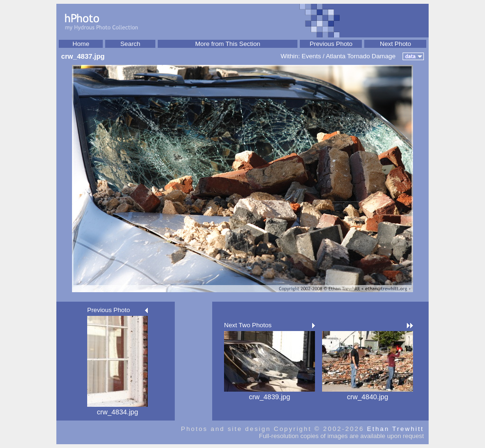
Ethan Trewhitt (395, 429)
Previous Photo (331, 44)
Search (130, 44)
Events (311, 56)
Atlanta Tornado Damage (361, 56)
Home (81, 44)
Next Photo (395, 44)
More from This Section (228, 44)
